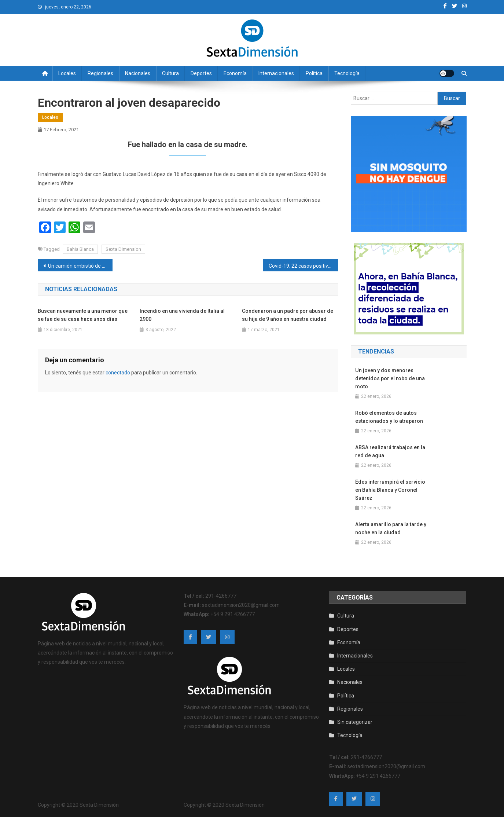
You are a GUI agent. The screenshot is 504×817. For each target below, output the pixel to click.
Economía (235, 73)
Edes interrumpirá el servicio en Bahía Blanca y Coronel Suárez (390, 490)
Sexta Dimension (123, 249)
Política (314, 73)
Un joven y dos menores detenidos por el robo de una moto (390, 378)
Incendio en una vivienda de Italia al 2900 (182, 315)
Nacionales (138, 73)
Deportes (201, 73)
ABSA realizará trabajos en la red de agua (390, 451)
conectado (118, 373)
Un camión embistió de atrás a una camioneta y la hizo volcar (80, 266)
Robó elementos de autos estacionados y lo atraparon (389, 417)
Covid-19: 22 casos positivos (301, 266)
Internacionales (276, 73)
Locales (67, 73)
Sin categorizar (355, 722)
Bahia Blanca (80, 249)
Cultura (170, 73)
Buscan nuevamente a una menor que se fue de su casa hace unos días (83, 315)
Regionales (100, 73)
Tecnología (347, 73)
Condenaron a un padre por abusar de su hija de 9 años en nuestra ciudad (288, 315)
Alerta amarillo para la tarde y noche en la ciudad (391, 528)
